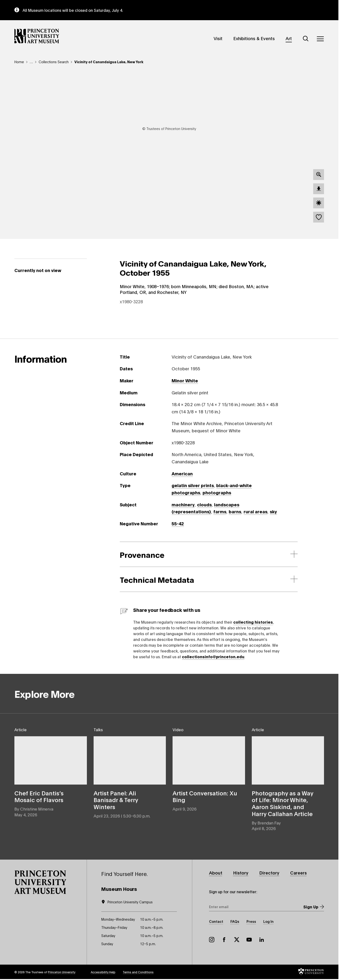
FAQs (235, 921)
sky (273, 511)
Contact (216, 921)
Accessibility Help (103, 972)
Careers (298, 873)
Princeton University (62, 972)
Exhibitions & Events (254, 38)
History (241, 873)
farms (220, 511)
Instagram (212, 940)
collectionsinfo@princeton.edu (213, 656)
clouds (204, 504)
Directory (269, 873)
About (216, 873)
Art (289, 38)
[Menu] (320, 39)
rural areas (255, 511)
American (182, 473)
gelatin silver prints (193, 485)
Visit (218, 38)
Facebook (224, 940)
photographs (217, 492)
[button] (40, 882)
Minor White (185, 380)
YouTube (249, 940)
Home (19, 62)
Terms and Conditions (138, 972)
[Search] (306, 39)
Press (251, 921)
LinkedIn (262, 940)
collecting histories (253, 622)
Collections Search (54, 62)
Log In (268, 921)
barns (235, 511)
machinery (183, 504)
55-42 (178, 523)
